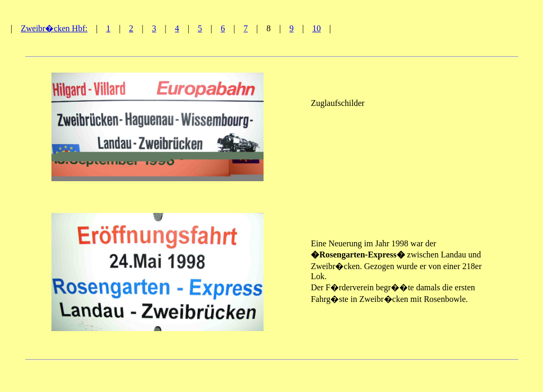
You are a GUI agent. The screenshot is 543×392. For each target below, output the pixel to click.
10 (317, 28)
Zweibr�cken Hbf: (54, 28)
